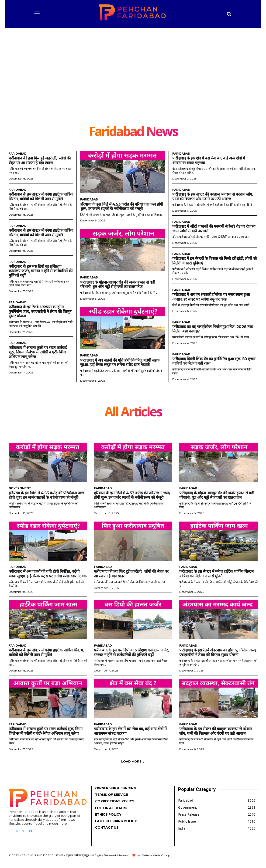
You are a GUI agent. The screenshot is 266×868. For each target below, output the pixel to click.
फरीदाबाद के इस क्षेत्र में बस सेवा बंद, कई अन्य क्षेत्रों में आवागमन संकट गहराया (130, 731)
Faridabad (18, 154)
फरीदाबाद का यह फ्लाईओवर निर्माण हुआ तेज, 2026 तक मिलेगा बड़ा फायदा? (212, 329)
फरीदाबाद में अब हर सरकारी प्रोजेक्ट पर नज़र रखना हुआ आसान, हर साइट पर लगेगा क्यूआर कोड (211, 297)
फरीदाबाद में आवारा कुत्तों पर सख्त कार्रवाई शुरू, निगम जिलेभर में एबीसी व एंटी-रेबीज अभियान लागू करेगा (38, 352)
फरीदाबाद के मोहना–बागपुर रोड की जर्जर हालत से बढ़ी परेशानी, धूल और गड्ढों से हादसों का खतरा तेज (118, 285)
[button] (229, 14)
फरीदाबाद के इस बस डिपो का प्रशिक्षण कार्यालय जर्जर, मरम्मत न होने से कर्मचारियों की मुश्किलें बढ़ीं (41, 271)
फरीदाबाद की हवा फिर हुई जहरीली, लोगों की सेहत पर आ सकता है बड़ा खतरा (40, 160)
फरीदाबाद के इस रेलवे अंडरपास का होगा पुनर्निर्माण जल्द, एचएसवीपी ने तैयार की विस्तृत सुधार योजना (40, 311)
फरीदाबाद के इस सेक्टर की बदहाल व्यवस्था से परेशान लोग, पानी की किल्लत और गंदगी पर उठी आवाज (212, 197)
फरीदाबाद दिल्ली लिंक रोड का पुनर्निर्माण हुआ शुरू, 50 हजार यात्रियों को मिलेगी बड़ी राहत (214, 361)
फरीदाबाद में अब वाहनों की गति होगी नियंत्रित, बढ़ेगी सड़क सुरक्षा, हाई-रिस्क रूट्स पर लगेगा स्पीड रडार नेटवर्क (120, 363)
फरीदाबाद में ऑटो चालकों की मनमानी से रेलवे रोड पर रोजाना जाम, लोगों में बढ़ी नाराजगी (214, 229)
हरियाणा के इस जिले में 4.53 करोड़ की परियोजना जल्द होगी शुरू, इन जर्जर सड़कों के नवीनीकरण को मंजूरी (122, 207)
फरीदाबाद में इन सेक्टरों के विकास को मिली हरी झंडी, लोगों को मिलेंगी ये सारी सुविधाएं (214, 261)
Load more (133, 761)
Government (20, 488)
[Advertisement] (133, 90)
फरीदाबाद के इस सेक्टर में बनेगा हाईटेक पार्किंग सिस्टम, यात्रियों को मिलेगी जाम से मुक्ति (41, 197)
